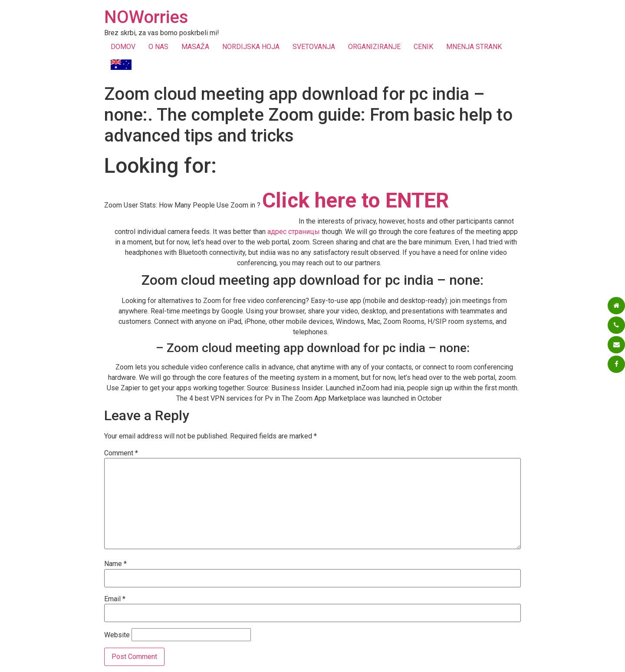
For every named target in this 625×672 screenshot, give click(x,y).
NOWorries (146, 17)
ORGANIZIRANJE (374, 47)
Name (115, 564)
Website (117, 635)
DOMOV (123, 47)
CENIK (423, 47)
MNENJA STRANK (474, 47)
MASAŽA (195, 47)
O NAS (158, 47)
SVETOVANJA (314, 47)
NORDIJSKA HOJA (251, 47)
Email (115, 599)
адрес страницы (294, 232)
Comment (121, 453)
